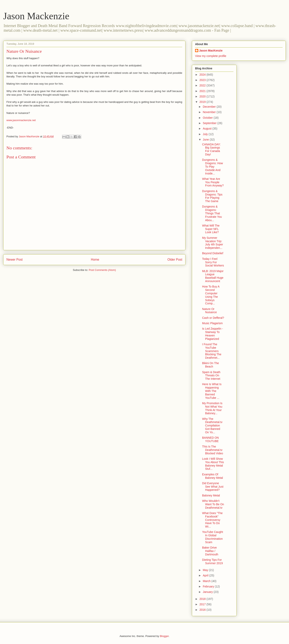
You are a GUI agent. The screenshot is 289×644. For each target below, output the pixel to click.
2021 (203, 91)
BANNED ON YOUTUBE (210, 439)
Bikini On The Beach (211, 365)
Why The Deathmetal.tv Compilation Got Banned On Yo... (212, 426)
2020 (203, 96)
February (209, 586)
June (206, 140)
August (207, 129)
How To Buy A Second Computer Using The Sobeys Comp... (211, 295)
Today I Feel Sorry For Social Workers (213, 262)
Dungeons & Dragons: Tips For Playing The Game (212, 196)
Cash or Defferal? (213, 318)
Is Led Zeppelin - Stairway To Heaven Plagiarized (213, 334)
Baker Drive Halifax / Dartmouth (210, 551)
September (210, 123)
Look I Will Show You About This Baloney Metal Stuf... (213, 464)
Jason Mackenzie (36, 16)
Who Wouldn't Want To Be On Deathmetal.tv (213, 504)
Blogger (164, 636)
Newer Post (15, 260)
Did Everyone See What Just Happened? (213, 487)
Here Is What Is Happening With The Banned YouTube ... (212, 391)
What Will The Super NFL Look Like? (211, 229)
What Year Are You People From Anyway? (213, 182)
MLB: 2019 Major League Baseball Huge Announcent (213, 276)
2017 (203, 604)
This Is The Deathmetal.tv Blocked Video (213, 450)
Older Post (175, 260)
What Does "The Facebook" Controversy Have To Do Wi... (212, 520)
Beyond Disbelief (213, 253)
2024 (203, 75)
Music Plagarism (212, 323)
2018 (203, 599)
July (206, 134)
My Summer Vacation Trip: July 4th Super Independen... (213, 243)
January (208, 592)
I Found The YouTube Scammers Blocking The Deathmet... (212, 351)
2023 (203, 80)
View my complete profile (211, 56)
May (206, 570)
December (210, 107)
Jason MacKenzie (211, 51)
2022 (203, 85)
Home (95, 260)
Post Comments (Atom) (102, 270)
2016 (203, 610)
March (207, 581)
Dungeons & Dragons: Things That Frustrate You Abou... (212, 213)
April (206, 575)
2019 (203, 102)
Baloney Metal (211, 495)
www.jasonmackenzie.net (21, 120)
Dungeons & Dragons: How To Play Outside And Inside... (213, 167)
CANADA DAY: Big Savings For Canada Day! (211, 149)
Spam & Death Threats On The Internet (211, 376)
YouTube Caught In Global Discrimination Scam (213, 537)
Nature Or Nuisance (209, 311)
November (210, 112)
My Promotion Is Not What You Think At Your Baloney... (212, 408)
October (208, 118)
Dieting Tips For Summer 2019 (212, 561)
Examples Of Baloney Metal (213, 476)
